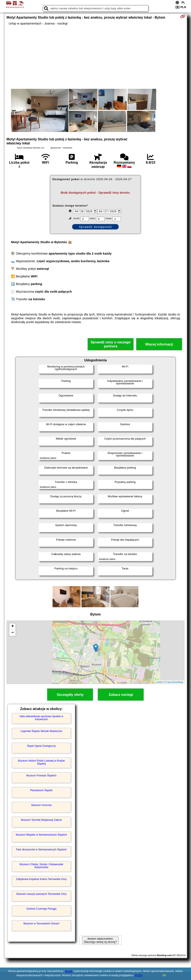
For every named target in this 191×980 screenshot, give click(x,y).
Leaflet (159, 682)
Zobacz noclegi (121, 695)
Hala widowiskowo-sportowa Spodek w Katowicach (41, 718)
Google (69, 971)
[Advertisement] (95, 57)
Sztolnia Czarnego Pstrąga (41, 909)
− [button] (13, 633)
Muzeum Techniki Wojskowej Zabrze (41, 820)
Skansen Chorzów (41, 805)
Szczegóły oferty (70, 695)
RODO (139, 975)
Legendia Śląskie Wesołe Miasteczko (41, 731)
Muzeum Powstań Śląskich (41, 776)
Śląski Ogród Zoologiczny (41, 746)
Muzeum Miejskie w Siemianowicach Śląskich (41, 835)
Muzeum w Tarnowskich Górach (41, 924)
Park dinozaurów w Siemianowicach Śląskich (41, 850)
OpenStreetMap (175, 682)
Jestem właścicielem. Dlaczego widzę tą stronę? (100, 940)
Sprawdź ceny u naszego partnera (110, 344)
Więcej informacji (159, 344)
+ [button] (13, 626)
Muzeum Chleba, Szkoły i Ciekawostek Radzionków (41, 866)
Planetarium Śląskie (41, 790)
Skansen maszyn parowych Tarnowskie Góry (41, 894)
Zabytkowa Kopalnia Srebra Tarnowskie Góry (41, 879)
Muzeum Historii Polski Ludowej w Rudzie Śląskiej (41, 762)
